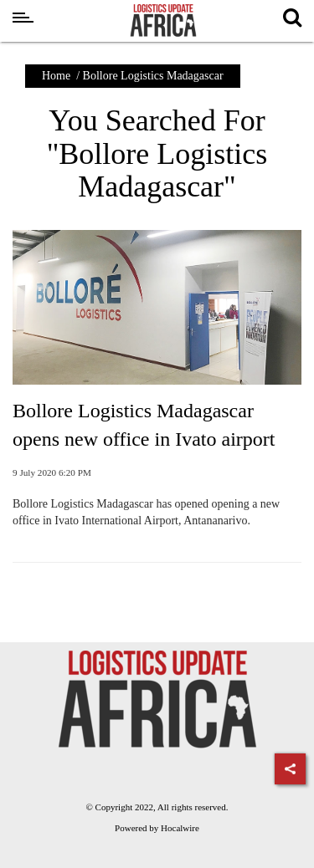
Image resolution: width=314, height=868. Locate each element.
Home (56, 76)
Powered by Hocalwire (157, 828)
